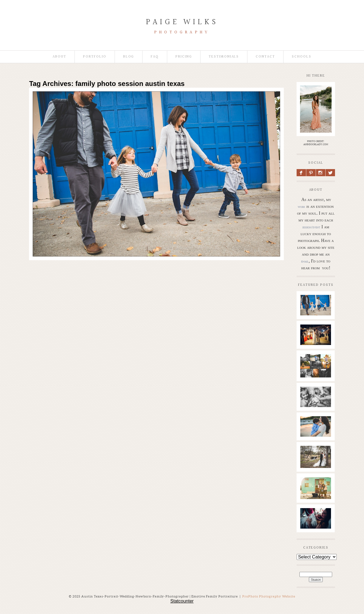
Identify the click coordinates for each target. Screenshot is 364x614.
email (305, 261)
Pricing (184, 57)
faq (155, 57)
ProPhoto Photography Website (269, 596)
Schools (302, 57)
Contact (265, 57)
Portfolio (95, 57)
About (59, 57)
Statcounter (182, 601)
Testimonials (224, 57)
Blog (129, 57)
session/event (311, 227)
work (301, 207)
